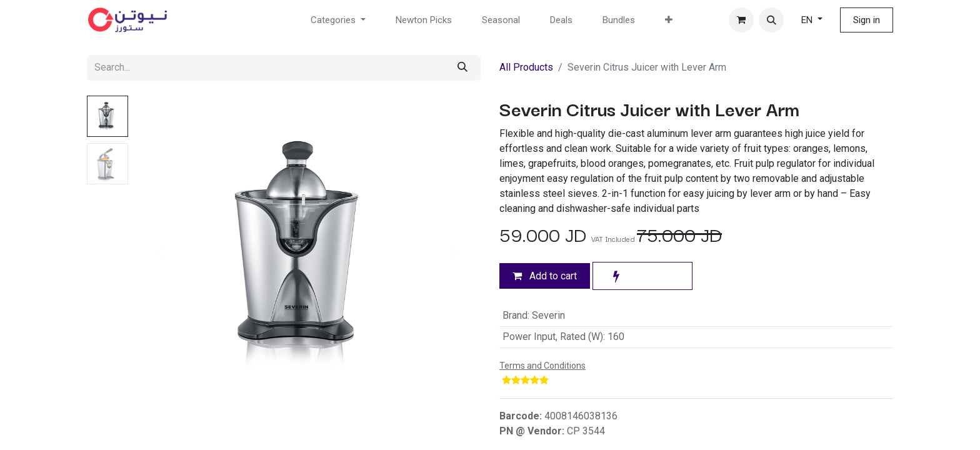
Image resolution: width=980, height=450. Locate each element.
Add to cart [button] (545, 276)
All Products (526, 67)
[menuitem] (424, 20)
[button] (771, 20)
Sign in (867, 20)
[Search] (462, 68)
